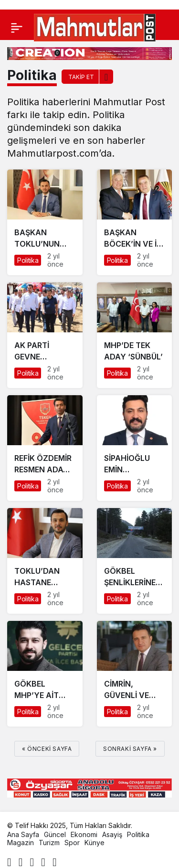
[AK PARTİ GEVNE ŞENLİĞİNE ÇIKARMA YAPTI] (45, 335)
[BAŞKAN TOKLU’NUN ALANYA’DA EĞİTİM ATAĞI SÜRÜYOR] (45, 222)
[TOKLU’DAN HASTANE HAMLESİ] (45, 561)
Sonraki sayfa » (130, 749)
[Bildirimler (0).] (50, 53)
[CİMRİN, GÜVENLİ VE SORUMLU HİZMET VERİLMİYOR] (135, 674)
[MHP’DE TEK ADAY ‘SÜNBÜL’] (135, 335)
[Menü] (17, 28)
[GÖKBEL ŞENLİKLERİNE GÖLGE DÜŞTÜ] (135, 561)
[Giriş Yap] (31, 53)
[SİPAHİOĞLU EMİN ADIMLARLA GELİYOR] (135, 448)
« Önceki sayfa (47, 749)
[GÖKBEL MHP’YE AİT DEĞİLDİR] (45, 674)
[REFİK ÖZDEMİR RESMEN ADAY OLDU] (45, 448)
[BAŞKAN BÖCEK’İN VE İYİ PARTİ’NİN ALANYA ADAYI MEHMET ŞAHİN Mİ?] (135, 222)
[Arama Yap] (11, 53)
